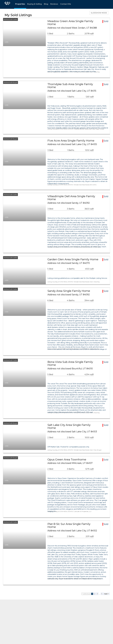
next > (106, 594)
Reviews (54, 4)
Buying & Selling (34, 4)
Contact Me (66, 4)
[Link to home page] (7, 4)
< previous (86, 594)
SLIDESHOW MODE (99, 13)
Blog (46, 4)
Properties (20, 4)
